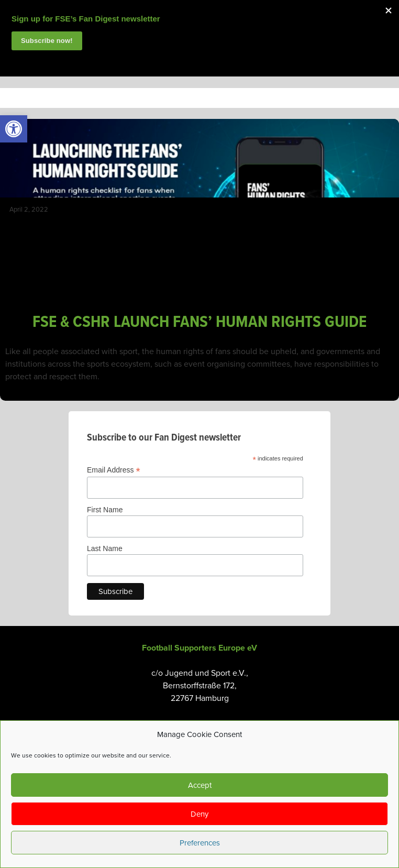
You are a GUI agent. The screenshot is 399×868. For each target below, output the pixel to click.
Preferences (200, 843)
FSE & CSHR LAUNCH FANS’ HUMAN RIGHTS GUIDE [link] (199, 322)
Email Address (114, 470)
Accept (200, 785)
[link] (14, 129)
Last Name (105, 548)
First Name (105, 510)
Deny (199, 814)
